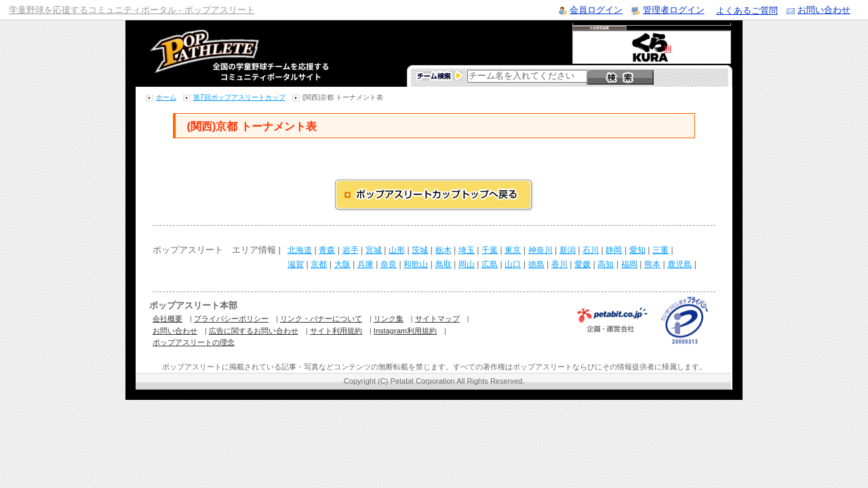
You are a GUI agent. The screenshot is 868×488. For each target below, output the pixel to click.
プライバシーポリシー (231, 319)
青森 (327, 250)
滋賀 (296, 264)
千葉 (490, 250)
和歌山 (416, 264)
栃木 (443, 250)
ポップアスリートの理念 (194, 342)
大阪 (342, 264)
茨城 (420, 250)
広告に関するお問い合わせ (254, 331)
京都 (319, 264)
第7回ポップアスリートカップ (239, 97)
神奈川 (540, 250)
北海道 (300, 250)
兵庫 (366, 264)
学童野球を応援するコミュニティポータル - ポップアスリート (132, 10)
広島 (490, 264)
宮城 (374, 250)
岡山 (467, 264)
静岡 (614, 250)
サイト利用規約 (336, 331)
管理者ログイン (674, 10)
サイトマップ (437, 319)
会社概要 (167, 319)
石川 (591, 250)
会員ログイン (596, 10)
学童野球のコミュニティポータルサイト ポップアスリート (223, 54)
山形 (397, 250)
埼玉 (467, 250)
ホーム (166, 97)
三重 (660, 250)
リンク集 (389, 319)
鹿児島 (679, 264)
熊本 (652, 264)
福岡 (629, 264)
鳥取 (443, 264)
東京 (513, 250)
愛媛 (583, 264)
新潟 (568, 250)
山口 (513, 264)
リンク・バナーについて (321, 319)
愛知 (637, 250)
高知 (606, 264)
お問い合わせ (824, 10)
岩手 (351, 250)
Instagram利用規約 (405, 331)
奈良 (389, 264)
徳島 (536, 264)
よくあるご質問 (747, 11)
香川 (559, 264)
